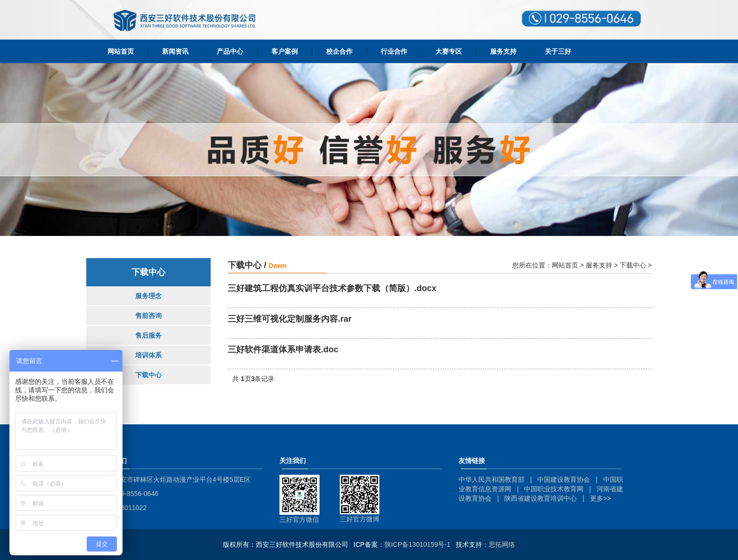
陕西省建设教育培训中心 (541, 498)
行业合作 (394, 51)
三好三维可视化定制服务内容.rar (290, 319)
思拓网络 (502, 544)
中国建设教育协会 (564, 479)
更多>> (600, 498)
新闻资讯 (175, 51)
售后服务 (148, 335)
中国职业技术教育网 (554, 489)
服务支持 (503, 51)
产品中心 (230, 51)
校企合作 (339, 51)
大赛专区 (449, 51)
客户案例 (285, 51)
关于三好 (558, 51)
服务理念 (148, 296)
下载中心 (148, 375)
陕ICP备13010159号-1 (418, 544)
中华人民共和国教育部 (492, 479)
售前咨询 (148, 316)
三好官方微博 (360, 519)
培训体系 (148, 355)
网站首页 (121, 51)
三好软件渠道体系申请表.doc (283, 350)
